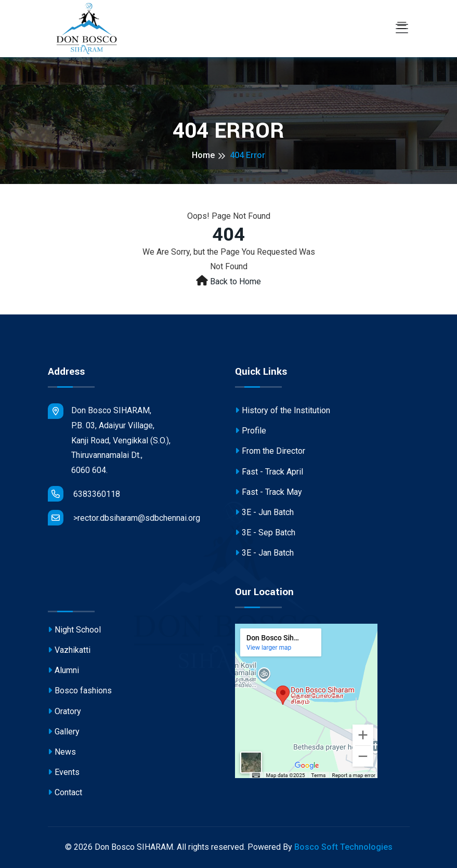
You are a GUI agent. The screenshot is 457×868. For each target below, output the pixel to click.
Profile (251, 432)
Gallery (64, 733)
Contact (65, 794)
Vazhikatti (69, 652)
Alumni (63, 672)
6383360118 (84, 494)
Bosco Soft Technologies (343, 847)
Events (64, 774)
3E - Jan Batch (264, 554)
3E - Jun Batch (264, 514)
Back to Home (236, 281)
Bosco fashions (80, 692)
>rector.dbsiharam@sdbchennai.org (124, 518)
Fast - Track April (269, 473)
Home (203, 155)
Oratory (64, 713)
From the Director (270, 452)
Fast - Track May (269, 494)
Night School (74, 631)
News (62, 753)
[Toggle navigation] (402, 29)
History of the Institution (283, 412)
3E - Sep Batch (265, 534)
